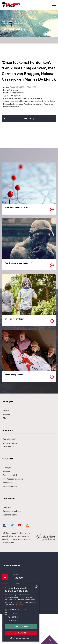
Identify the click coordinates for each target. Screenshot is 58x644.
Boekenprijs (7, 483)
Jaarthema (7, 507)
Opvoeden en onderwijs (12, 511)
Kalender (6, 415)
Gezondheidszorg (9, 515)
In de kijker (7, 468)
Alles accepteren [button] (21, 627)
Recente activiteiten (10, 475)
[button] (21, 638)
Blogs (5, 418)
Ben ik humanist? (9, 439)
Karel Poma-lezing (9, 486)
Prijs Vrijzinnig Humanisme (12, 479)
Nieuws (5, 411)
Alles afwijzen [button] (21, 633)
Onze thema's (8, 447)
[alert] (21, 613)
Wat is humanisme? (10, 443)
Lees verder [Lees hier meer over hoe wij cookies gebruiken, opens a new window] (19, 605)
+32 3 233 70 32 (17, 578)
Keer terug (29, 118)
